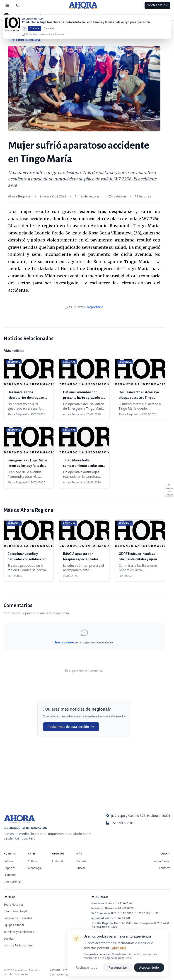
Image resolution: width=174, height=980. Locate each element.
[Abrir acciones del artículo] (169, 490)
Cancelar (49, 30)
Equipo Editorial (14, 925)
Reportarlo (95, 307)
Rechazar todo (87, 967)
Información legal (60, 974)
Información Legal (15, 911)
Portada (81, 861)
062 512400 (162, 923)
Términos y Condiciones (19, 932)
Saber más (118, 948)
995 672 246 (126, 903)
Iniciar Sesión (157, 5)
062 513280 (124, 918)
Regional (20, 16)
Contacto (165, 868)
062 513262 (136, 913)
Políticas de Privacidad (18, 918)
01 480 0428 (126, 908)
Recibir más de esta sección (71, 727)
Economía (10, 875)
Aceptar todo (149, 967)
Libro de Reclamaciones (19, 945)
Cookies (9, 939)
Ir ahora (35, 30)
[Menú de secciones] (7, 5)
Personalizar (118, 967)
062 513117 (119, 913)
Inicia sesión (64, 642)
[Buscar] (18, 5)
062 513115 (153, 913)
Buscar (81, 868)
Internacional (12, 882)
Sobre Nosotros (13, 905)
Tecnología (35, 868)
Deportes (10, 868)
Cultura (33, 861)
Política (8, 861)
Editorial (57, 861)
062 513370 (110, 927)
